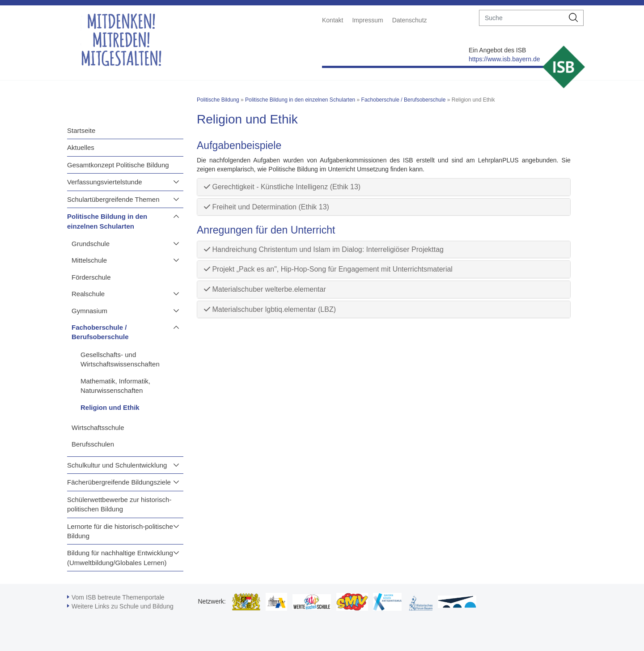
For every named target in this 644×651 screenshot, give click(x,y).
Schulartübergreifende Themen (113, 199)
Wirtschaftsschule (98, 428)
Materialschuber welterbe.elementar (265, 289)
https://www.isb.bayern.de (504, 59)
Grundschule (91, 244)
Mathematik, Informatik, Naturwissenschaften (115, 386)
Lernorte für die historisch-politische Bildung (120, 531)
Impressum (367, 20)
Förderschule (91, 277)
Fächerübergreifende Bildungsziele (119, 482)
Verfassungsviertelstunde (105, 182)
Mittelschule (89, 260)
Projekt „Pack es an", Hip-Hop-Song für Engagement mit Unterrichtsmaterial (328, 269)
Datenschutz (410, 20)
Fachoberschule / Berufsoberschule (100, 332)
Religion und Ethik (110, 407)
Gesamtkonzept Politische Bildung (118, 165)
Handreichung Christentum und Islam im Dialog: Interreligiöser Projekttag (324, 249)
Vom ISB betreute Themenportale (118, 597)
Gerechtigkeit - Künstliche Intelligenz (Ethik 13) (282, 187)
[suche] (522, 18)
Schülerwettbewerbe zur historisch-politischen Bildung (119, 504)
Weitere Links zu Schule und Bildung (123, 606)
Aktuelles (81, 147)
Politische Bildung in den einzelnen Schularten (107, 221)
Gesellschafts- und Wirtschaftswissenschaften (120, 359)
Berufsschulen (93, 444)
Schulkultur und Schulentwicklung (117, 465)
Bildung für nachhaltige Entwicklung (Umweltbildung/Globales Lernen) (120, 557)
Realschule (88, 294)
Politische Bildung (218, 100)
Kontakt (333, 20)
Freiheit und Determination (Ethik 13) (267, 207)
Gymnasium (89, 311)
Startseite (81, 130)
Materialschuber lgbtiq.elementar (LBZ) (270, 309)
